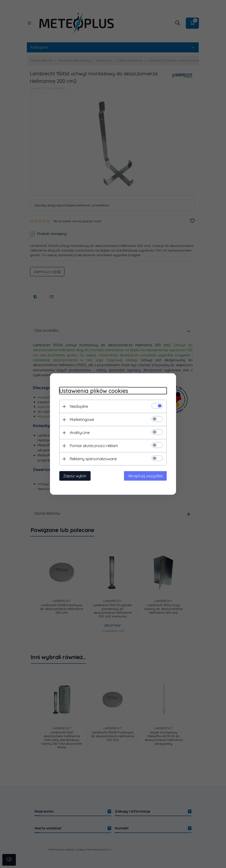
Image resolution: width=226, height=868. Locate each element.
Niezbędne (79, 406)
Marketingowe (82, 419)
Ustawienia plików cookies (94, 391)
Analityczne (80, 433)
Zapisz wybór (75, 476)
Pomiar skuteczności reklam (94, 446)
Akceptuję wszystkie (145, 476)
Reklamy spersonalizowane (93, 459)
